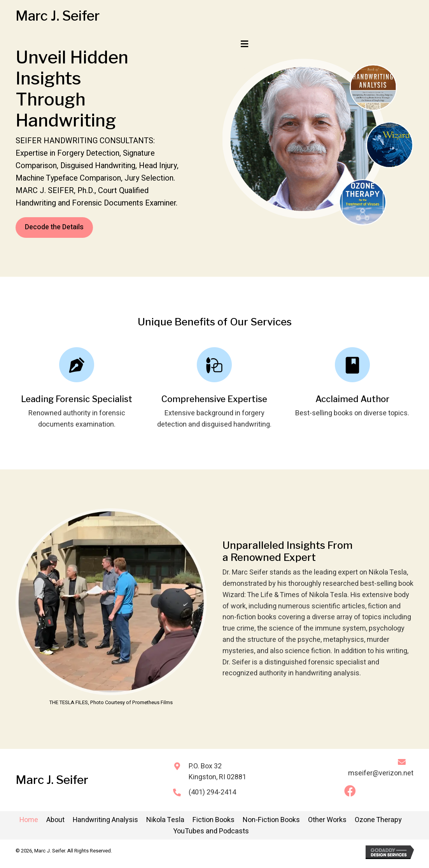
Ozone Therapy (378, 820)
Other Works (327, 820)
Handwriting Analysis (105, 820)
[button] (350, 791)
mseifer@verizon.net (381, 773)
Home (29, 820)
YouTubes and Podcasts (211, 831)
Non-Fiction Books (271, 820)
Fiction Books (214, 820)
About (55, 820)
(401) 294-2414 (212, 792)
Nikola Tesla (165, 820)
